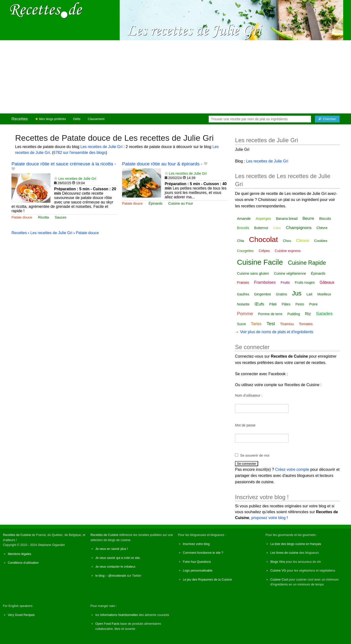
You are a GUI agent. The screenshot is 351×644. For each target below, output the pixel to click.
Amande (244, 218)
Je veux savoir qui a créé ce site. (118, 558)
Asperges (263, 218)
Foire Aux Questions (197, 562)
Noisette (243, 304)
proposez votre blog (268, 518)
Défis (77, 119)
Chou (287, 241)
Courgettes (245, 251)
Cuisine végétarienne (290, 273)
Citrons (302, 241)
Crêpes (264, 251)
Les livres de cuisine (284, 553)
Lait (309, 294)
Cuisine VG (278, 570)
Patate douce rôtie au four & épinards (161, 164)
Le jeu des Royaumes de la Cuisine (207, 579)
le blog (100, 576)
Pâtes (286, 304)
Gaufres (243, 294)
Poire (313, 304)
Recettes (20, 119)
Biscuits (325, 219)
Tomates (306, 324)
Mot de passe (245, 425)
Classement (96, 119)
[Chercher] (327, 119)
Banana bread (287, 219)
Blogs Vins (278, 562)
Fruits (285, 282)
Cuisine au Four (181, 203)
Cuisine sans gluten (253, 273)
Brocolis (243, 228)
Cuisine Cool (279, 579)
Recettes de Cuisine (17, 535)
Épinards (155, 203)
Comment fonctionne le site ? (203, 553)
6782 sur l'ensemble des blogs (80, 153)
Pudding (294, 314)
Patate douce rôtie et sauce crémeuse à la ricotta (62, 164)
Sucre (241, 324)
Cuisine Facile (260, 262)
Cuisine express (288, 251)
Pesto (300, 304)
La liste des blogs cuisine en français (296, 544)
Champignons (299, 228)
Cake (277, 228)
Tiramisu (287, 324)
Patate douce (22, 217)
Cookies (321, 241)
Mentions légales (19, 554)
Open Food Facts (107, 624)
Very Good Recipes (21, 615)
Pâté (273, 304)
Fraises (243, 282)
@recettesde (117, 576)
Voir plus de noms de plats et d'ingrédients (277, 332)
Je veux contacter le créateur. (116, 567)
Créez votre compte (292, 469)
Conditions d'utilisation (23, 563)
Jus (297, 293)
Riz (308, 314)
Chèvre (322, 228)
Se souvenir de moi (255, 455)
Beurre (308, 218)
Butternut (261, 228)
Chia (240, 241)
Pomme (245, 314)
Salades (324, 314)
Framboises (265, 282)
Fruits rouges (305, 282)
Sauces (61, 217)
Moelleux (324, 294)
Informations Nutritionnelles (119, 615)
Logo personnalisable (198, 570)
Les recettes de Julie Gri (102, 147)
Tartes (256, 324)
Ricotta (44, 217)
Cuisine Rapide (307, 263)
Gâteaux (327, 282)
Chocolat (263, 239)
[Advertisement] (175, 77)
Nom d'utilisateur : (249, 395)
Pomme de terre (270, 314)
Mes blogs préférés (51, 119)
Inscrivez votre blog (196, 544)
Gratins (281, 294)
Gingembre (263, 294)
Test (271, 324)
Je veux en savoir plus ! (112, 549)
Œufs (259, 304)
